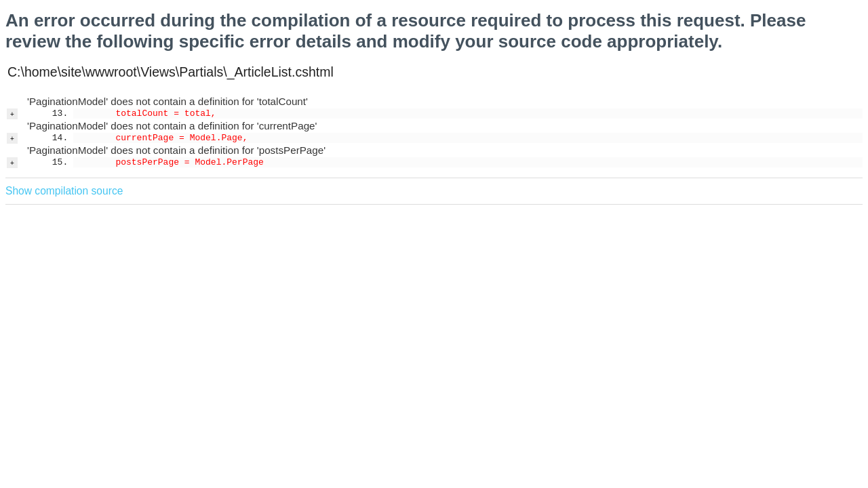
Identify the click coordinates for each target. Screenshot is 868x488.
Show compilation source (64, 191)
